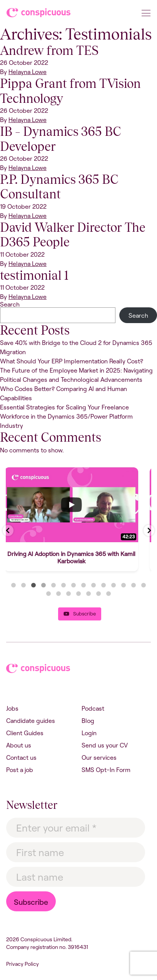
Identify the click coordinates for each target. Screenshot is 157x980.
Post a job (20, 770)
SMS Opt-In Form (106, 770)
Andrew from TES (49, 50)
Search (10, 304)
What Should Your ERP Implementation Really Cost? (72, 361)
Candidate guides (31, 721)
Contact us (21, 757)
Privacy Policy (23, 964)
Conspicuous (39, 14)
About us (19, 745)
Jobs (12, 708)
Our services (99, 757)
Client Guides (25, 733)
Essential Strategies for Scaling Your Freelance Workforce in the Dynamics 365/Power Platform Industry (66, 416)
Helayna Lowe (28, 72)
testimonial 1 (34, 275)
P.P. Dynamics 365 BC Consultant (59, 187)
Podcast (93, 708)
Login (89, 733)
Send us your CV (105, 745)
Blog (88, 721)
